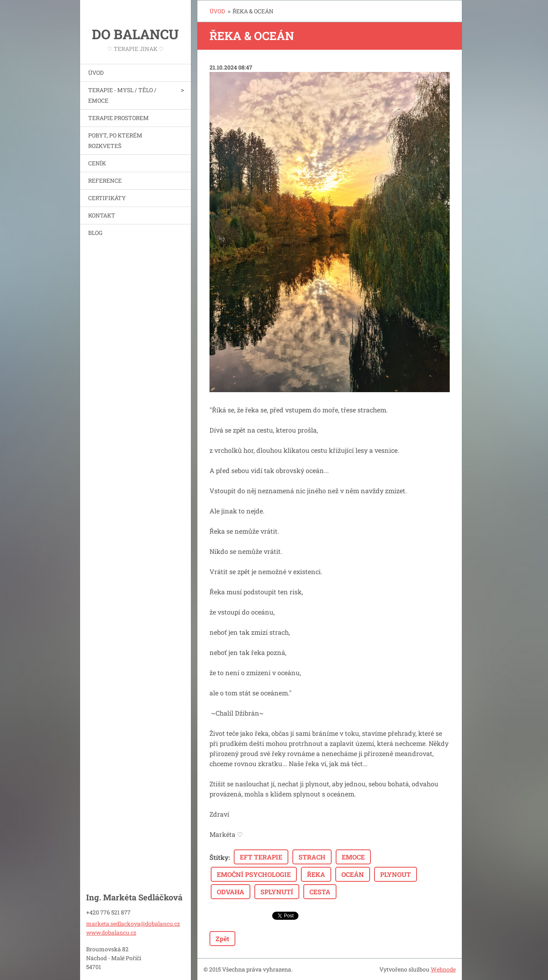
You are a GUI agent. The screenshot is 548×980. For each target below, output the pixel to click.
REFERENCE (105, 181)
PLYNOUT (396, 874)
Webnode (443, 969)
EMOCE (353, 857)
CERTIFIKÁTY (107, 198)
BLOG (95, 233)
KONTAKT (102, 215)
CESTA (320, 892)
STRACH (312, 857)
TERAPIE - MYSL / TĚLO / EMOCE (122, 95)
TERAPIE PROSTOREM (118, 118)
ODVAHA (231, 892)
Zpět (222, 939)
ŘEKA (316, 874)
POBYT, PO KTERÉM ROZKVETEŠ (115, 140)
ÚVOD (96, 73)
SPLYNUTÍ (277, 892)
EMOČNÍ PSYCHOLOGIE (254, 874)
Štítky (219, 857)
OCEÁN (353, 874)
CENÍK (97, 163)
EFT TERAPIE (261, 857)
